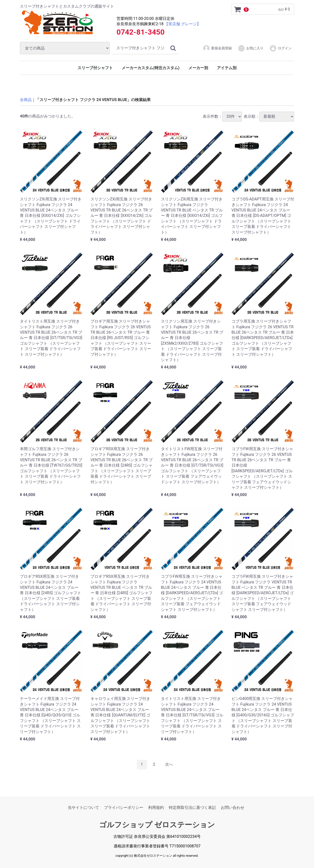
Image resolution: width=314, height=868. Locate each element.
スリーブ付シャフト (95, 68)
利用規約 (156, 807)
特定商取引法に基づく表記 (192, 807)
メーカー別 (198, 68)
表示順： (269, 116)
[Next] (169, 765)
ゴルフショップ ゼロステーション (157, 825)
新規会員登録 (217, 48)
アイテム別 (227, 68)
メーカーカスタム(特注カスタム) (150, 68)
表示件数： (222, 116)
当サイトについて (83, 807)
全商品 (26, 100)
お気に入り (251, 48)
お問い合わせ (233, 807)
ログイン (281, 48)
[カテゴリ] (65, 48)
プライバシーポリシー (124, 807)
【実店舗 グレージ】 (183, 24)
